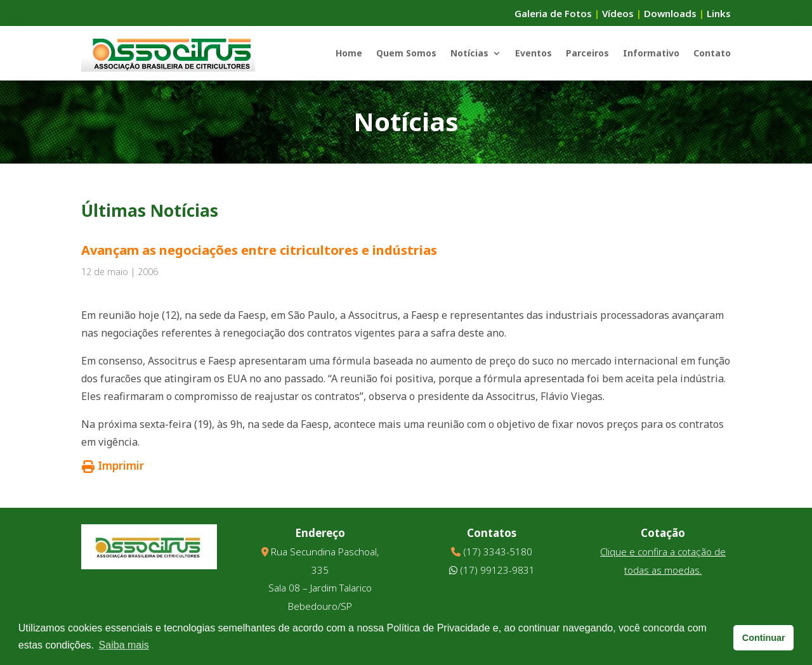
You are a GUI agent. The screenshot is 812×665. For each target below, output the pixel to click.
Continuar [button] (764, 638)
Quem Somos (406, 53)
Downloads (670, 13)
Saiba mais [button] (124, 645)
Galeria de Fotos (553, 13)
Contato (712, 53)
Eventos (534, 53)
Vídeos (618, 13)
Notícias (469, 53)
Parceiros (587, 53)
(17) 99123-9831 (497, 570)
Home (349, 53)
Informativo (651, 53)
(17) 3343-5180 (498, 552)
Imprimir (113, 466)
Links (719, 13)
